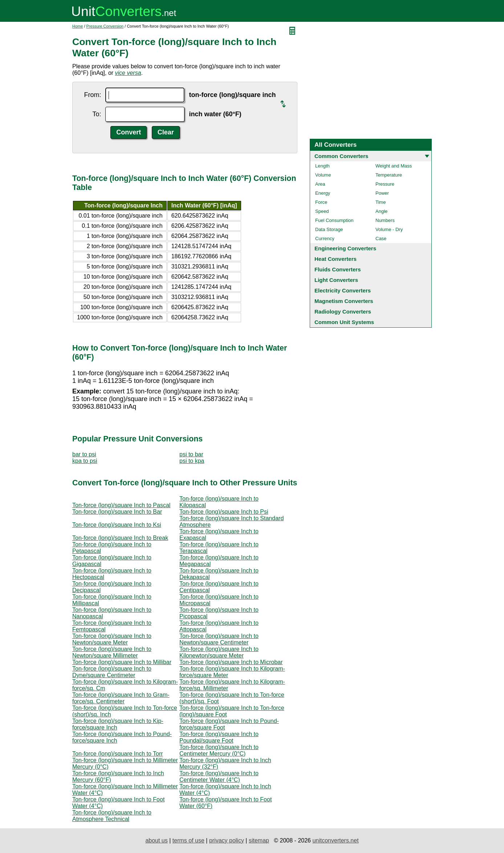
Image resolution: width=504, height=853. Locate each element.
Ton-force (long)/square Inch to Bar (117, 512)
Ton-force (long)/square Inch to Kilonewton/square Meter (219, 652)
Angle (381, 211)
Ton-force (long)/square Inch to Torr (118, 754)
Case (381, 238)
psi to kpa (192, 461)
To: (97, 114)
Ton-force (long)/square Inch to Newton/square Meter (112, 639)
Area (320, 184)
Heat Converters (336, 259)
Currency (325, 238)
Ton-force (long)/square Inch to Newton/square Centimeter (219, 639)
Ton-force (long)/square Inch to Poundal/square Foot (219, 737)
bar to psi (84, 454)
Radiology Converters (343, 312)
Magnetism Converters (344, 301)
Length (322, 166)
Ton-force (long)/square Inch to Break (120, 538)
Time (381, 202)
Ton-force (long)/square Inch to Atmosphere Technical (112, 816)
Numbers (385, 220)
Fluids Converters (338, 269)
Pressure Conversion (105, 26)
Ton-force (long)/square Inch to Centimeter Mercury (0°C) (219, 750)
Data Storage (329, 229)
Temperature (389, 175)
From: (92, 95)
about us (156, 840)
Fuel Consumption (334, 220)
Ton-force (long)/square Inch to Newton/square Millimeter (112, 652)
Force (321, 202)
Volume (323, 175)
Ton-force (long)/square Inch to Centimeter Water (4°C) (219, 777)
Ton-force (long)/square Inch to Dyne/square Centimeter (112, 672)
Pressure (385, 184)
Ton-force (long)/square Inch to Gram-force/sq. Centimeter (121, 698)
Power (382, 193)
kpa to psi (85, 461)
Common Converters (341, 156)
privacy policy (227, 840)
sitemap (259, 840)
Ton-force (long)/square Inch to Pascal (121, 505)
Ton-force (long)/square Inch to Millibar (122, 662)
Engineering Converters (345, 248)
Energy (323, 193)
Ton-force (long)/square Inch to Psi (224, 512)
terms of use (188, 840)
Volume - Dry (389, 229)
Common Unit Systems (344, 322)
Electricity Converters (343, 290)
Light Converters (336, 280)
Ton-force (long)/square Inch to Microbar (231, 662)
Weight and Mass (394, 166)
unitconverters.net (335, 840)
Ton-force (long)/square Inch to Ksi (117, 525)
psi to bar (191, 454)
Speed (322, 211)
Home (78, 26)
